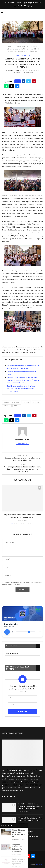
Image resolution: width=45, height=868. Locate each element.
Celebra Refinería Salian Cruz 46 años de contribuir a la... (30, 819)
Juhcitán (7, 406)
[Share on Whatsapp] (6, 86)
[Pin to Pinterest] (34, 81)
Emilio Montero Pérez (11, 402)
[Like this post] (18, 81)
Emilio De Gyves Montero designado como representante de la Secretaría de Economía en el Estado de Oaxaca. (23, 380)
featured (26, 402)
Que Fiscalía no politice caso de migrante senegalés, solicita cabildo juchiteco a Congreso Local (22, 389)
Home (10, 47)
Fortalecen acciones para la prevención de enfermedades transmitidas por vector (30, 806)
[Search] (40, 12)
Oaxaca (17, 406)
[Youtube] (22, 6)
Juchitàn (36, 402)
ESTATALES (21, 47)
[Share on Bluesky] (17, 86)
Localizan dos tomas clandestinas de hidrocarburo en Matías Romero (28, 835)
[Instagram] (18, 6)
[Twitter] (15, 6)
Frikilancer (39, 865)
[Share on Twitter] (29, 81)
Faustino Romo (13, 70)
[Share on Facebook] (23, 81)
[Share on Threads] (12, 86)
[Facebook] (12, 6)
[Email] (25, 6)
